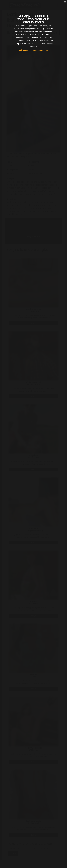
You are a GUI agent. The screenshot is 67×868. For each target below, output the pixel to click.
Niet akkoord (40, 51)
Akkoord (25, 50)
